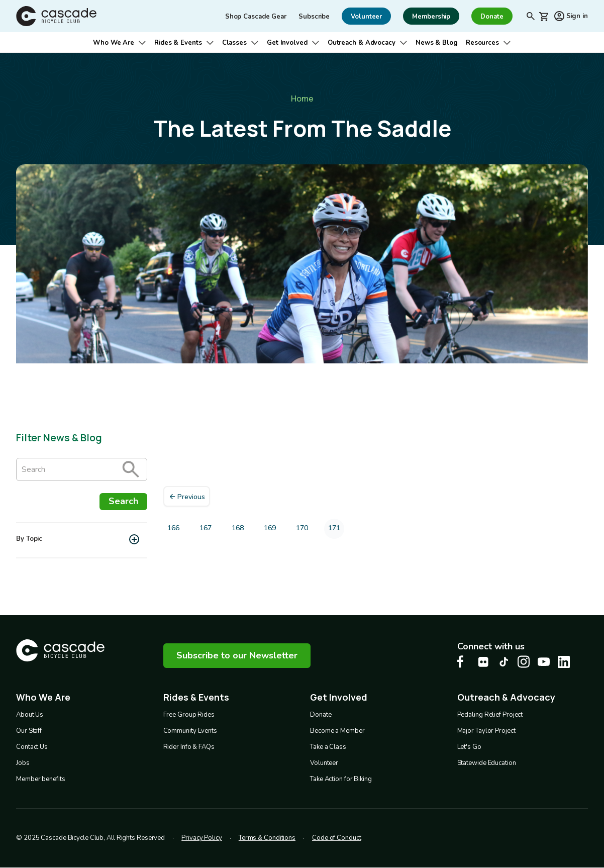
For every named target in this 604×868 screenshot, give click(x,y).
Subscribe (314, 17)
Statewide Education (487, 763)
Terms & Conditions (267, 838)
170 (304, 530)
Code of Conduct (337, 838)
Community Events (190, 731)
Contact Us (32, 747)
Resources (482, 43)
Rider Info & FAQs (189, 747)
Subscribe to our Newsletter (237, 655)
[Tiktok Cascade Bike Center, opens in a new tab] (504, 662)
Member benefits (41, 779)
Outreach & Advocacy (362, 43)
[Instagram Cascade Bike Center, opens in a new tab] (524, 662)
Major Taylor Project (486, 731)
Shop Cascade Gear (256, 17)
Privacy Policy (202, 838)
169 (272, 530)
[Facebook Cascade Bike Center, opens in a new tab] (463, 662)
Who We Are (114, 43)
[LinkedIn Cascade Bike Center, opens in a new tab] (564, 662)
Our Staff (29, 731)
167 (208, 530)
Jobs (23, 763)
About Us (30, 715)
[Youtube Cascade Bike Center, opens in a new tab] (544, 662)
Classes (234, 43)
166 (175, 530)
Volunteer (324, 763)
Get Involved (287, 43)
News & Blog (437, 43)
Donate (321, 715)
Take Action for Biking (341, 779)
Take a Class (328, 747)
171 (336, 531)
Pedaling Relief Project (490, 715)
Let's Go (469, 747)
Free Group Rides (189, 715)
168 (240, 530)
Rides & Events (178, 43)
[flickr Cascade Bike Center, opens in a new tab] (483, 662)
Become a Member (337, 731)
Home (302, 99)
